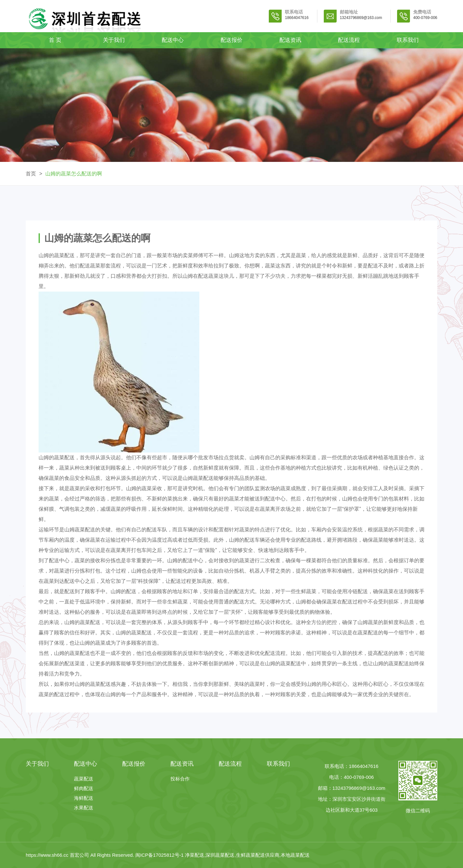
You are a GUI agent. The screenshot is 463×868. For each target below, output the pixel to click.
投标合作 (180, 779)
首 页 (55, 40)
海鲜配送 (84, 798)
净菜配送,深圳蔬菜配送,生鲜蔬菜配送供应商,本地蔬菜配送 (247, 855)
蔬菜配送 (84, 779)
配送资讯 (290, 40)
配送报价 (232, 40)
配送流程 (349, 40)
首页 (31, 174)
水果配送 (84, 808)
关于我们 (114, 40)
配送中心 (173, 40)
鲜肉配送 (84, 788)
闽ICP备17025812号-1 (160, 855)
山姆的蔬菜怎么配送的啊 (74, 174)
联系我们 (408, 40)
